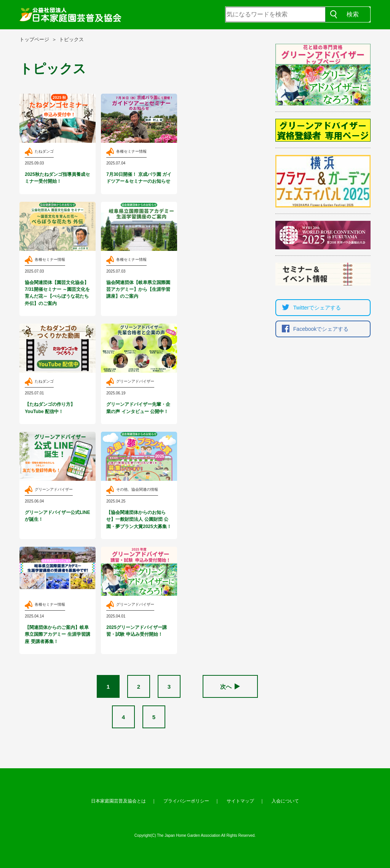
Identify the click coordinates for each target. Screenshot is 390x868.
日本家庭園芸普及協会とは (118, 801)
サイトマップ (240, 801)
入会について (285, 801)
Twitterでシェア (309, 308)
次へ (230, 687)
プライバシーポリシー (186, 801)
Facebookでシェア (313, 329)
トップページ (34, 39)
